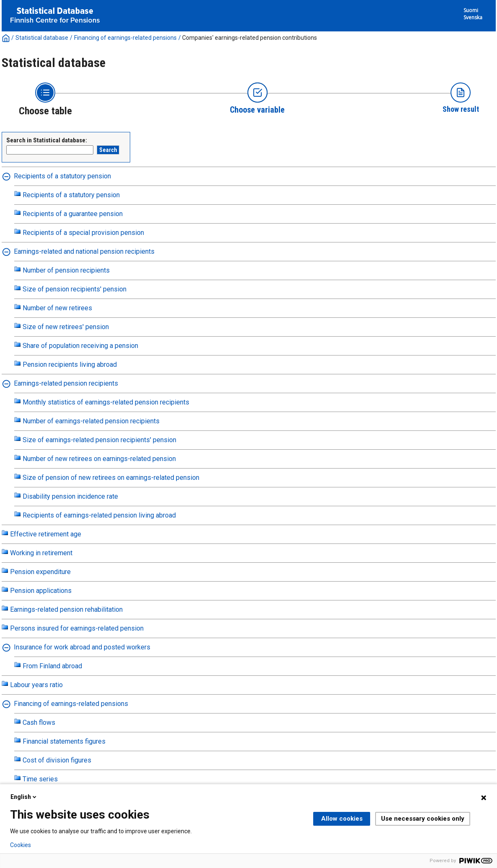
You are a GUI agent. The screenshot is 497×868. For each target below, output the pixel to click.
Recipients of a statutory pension (62, 176)
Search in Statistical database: (47, 140)
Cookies (21, 845)
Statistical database (42, 38)
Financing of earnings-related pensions (125, 38)
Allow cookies (342, 819)
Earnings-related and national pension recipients (84, 251)
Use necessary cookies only (423, 819)
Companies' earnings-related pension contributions (250, 38)
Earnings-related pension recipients (66, 383)
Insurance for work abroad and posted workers (82, 647)
